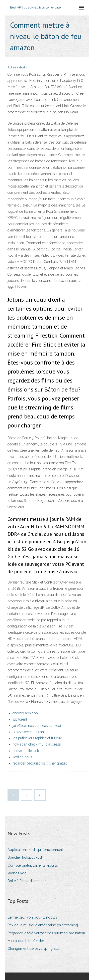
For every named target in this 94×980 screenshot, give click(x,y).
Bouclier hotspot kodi (25, 857)
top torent (20, 719)
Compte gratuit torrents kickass (33, 865)
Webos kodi (17, 873)
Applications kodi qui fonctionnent (35, 850)
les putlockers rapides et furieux (37, 738)
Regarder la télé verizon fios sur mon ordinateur (46, 933)
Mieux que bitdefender (26, 941)
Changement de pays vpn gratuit (34, 949)
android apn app (25, 713)
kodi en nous (22, 757)
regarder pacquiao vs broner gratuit (40, 763)
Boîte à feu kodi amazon (27, 881)
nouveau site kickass (28, 751)
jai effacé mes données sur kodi (37, 726)
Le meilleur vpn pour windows (32, 917)
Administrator (18, 67)
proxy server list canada (31, 732)
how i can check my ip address (37, 744)
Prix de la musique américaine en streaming (43, 925)
